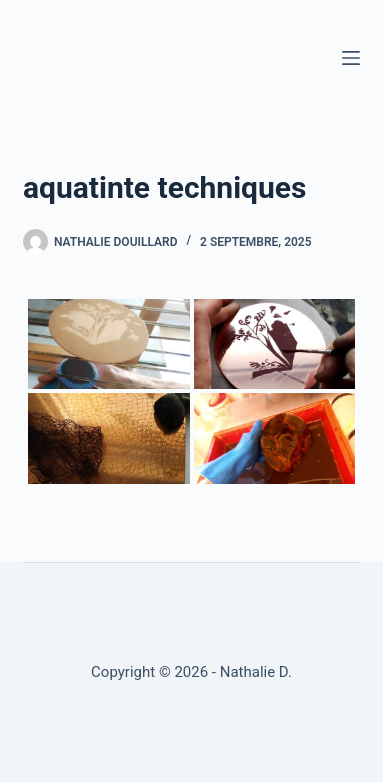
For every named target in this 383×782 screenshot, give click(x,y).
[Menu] (351, 58)
